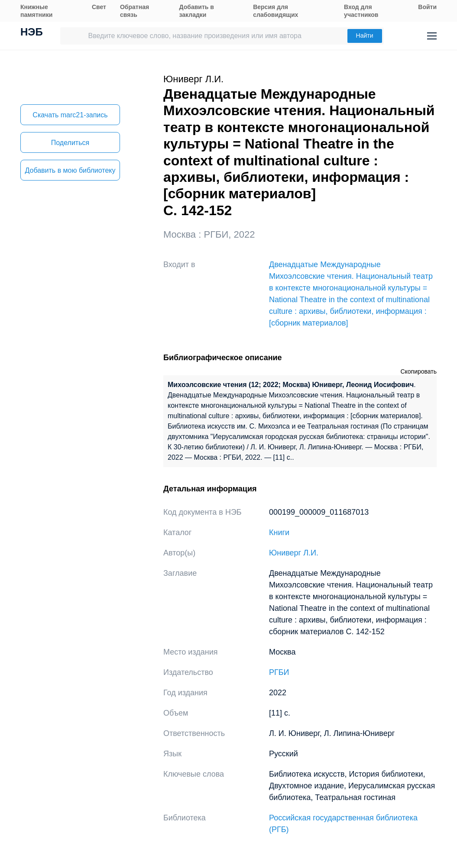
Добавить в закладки (197, 11)
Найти (365, 35)
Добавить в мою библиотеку (70, 170)
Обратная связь (135, 11)
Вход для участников (361, 11)
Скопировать (418, 371)
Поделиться (70, 143)
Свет (99, 7)
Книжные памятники (36, 11)
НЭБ (32, 33)
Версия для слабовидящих (275, 11)
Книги (279, 532)
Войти (427, 7)
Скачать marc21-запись (70, 115)
